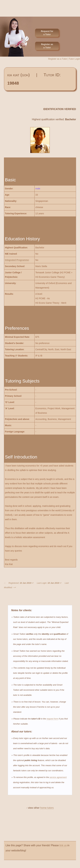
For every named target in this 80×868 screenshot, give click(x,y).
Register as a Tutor (47, 46)
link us (63, 845)
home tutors (47, 808)
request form (52, 719)
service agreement (58, 777)
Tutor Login (74, 59)
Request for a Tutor (47, 33)
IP (16, 356)
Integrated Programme (17, 260)
